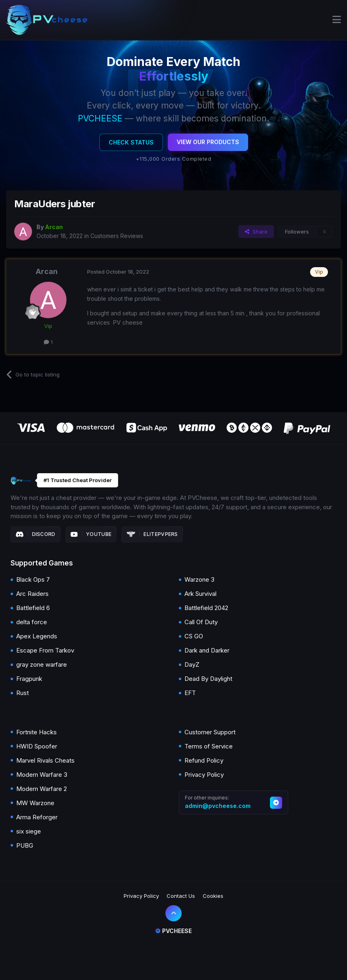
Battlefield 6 (33, 608)
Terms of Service (209, 746)
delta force (32, 622)
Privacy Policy (204, 775)
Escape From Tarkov (45, 650)
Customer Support (210, 732)
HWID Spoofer (37, 746)
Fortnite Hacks (36, 732)
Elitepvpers (152, 534)
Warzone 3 (199, 579)
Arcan (47, 271)
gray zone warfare (42, 664)
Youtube (91, 534)
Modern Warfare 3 (42, 775)
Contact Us (181, 896)
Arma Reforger (37, 817)
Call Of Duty (201, 622)
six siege (29, 831)
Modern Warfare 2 (42, 789)
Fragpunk (29, 679)
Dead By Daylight (208, 679)
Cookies (213, 896)
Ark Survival (200, 594)
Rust (22, 693)
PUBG (25, 845)
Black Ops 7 (33, 579)
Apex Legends (37, 636)
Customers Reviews (117, 236)
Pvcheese (173, 931)
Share (256, 232)
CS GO (194, 636)
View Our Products (208, 142)
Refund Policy (204, 760)
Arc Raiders (32, 594)
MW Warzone (35, 803)
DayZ (192, 664)
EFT (190, 693)
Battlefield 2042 (206, 608)
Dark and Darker (207, 650)
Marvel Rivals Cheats (45, 760)
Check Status (131, 142)
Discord (35, 534)
